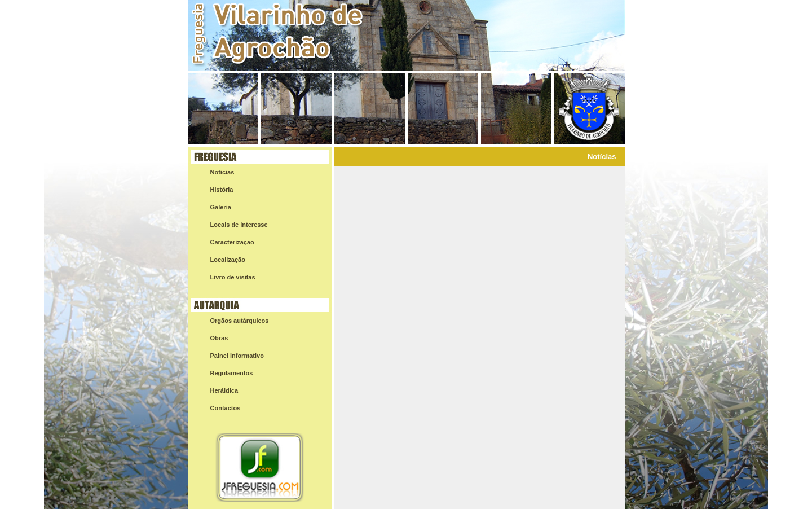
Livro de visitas (233, 277)
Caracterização (232, 242)
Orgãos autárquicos (240, 321)
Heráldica (224, 390)
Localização (228, 260)
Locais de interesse (239, 225)
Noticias (222, 172)
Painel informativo (237, 356)
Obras (219, 338)
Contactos (226, 408)
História (222, 190)
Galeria (221, 207)
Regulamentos (232, 373)
